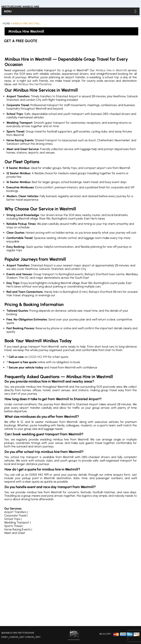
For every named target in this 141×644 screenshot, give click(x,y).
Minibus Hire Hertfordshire (35, 84)
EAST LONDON (27, 637)
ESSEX (5, 637)
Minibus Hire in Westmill (111, 70)
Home (6, 24)
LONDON (14, 637)
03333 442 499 (38, 357)
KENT (38, 637)
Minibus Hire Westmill (27, 24)
